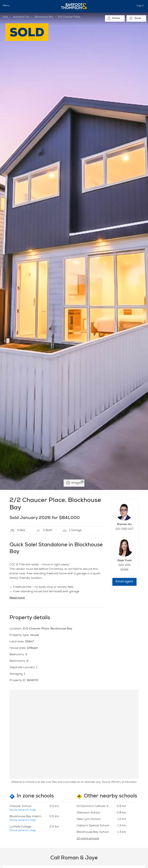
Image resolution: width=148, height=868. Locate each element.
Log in (140, 6)
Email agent (124, 582)
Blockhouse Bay (44, 17)
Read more (17, 598)
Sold (5, 17)
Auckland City (21, 17)
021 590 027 (124, 529)
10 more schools (88, 839)
